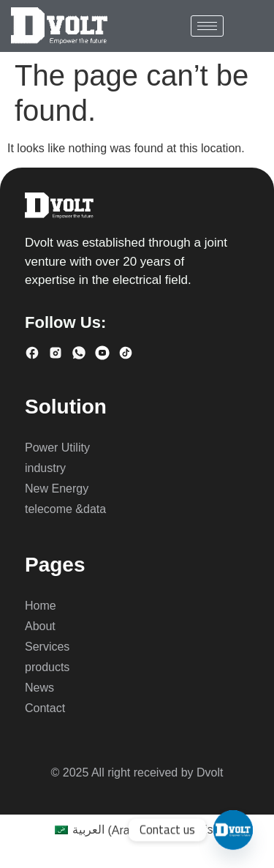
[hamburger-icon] (207, 26)
